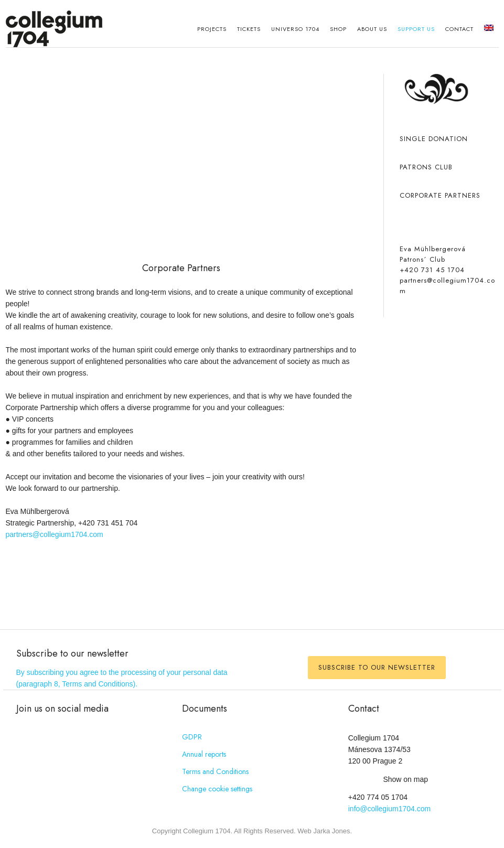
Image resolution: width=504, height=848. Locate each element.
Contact (459, 29)
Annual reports (204, 754)
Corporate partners (440, 195)
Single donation (434, 139)
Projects (212, 29)
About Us (372, 29)
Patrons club (426, 167)
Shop (338, 29)
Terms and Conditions (215, 771)
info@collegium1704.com (389, 809)
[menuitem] (489, 29)
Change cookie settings (217, 789)
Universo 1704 (295, 29)
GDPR (192, 737)
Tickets (249, 29)
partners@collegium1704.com (55, 534)
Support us (416, 29)
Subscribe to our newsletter (377, 667)
